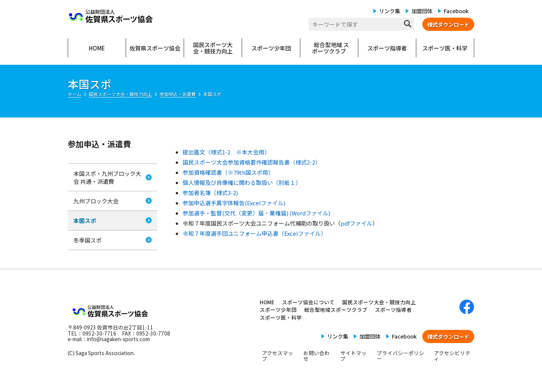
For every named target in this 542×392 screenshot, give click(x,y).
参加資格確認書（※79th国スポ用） (228, 172)
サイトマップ (353, 356)
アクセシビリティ (452, 356)
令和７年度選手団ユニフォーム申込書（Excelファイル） (254, 233)
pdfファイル (356, 223)
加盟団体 (422, 11)
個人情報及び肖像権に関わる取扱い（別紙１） (242, 182)
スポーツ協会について (308, 302)
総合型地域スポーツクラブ (336, 310)
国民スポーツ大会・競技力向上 (379, 302)
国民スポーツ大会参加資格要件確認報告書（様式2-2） (252, 162)
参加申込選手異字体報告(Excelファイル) (234, 203)
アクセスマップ (278, 356)
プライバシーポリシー (400, 356)
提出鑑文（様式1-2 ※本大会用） (226, 152)
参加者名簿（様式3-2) (210, 193)
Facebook (456, 11)
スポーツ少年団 (278, 310)
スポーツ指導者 (393, 310)
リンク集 (390, 11)
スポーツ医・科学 (281, 317)
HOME (267, 302)
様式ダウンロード (448, 24)
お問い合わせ (317, 356)
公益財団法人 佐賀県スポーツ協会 (111, 16)
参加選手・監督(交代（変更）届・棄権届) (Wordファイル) (256, 213)
